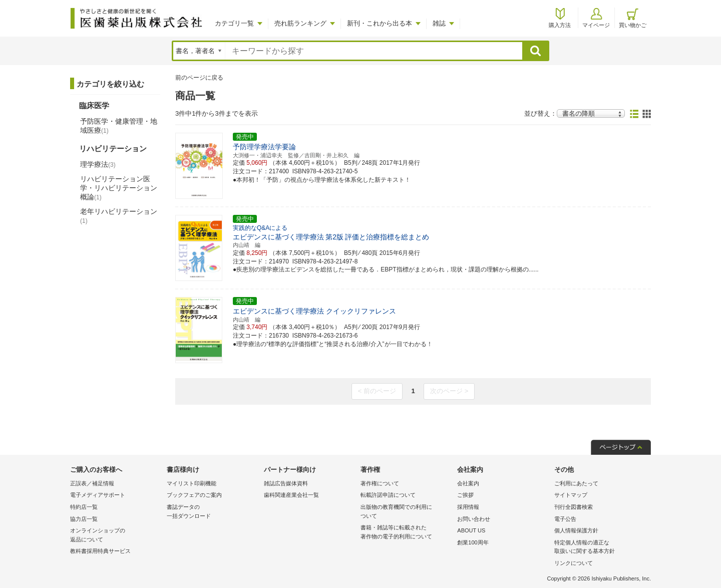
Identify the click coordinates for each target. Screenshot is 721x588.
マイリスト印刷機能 (192, 483)
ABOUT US (471, 530)
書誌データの (213, 512)
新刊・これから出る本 (380, 23)
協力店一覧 (84, 519)
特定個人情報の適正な (600, 548)
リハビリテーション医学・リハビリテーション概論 (119, 188)
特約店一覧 (84, 507)
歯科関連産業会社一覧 (291, 495)
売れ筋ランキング (300, 23)
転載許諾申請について (388, 495)
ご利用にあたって (576, 483)
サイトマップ (571, 495)
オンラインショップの (116, 536)
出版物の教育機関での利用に (406, 512)
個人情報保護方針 (576, 530)
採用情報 (468, 507)
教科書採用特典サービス (100, 551)
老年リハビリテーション (119, 216)
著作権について (380, 483)
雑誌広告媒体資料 (286, 483)
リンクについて (574, 563)
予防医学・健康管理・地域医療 (119, 126)
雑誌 (439, 23)
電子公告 (565, 519)
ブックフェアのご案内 (194, 495)
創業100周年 (473, 542)
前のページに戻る (199, 78)
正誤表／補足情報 (92, 483)
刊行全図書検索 (574, 507)
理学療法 (98, 164)
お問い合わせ (474, 519)
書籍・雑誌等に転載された (406, 533)
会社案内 (468, 483)
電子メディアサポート (98, 495)
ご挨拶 (465, 495)
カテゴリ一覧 (234, 23)
